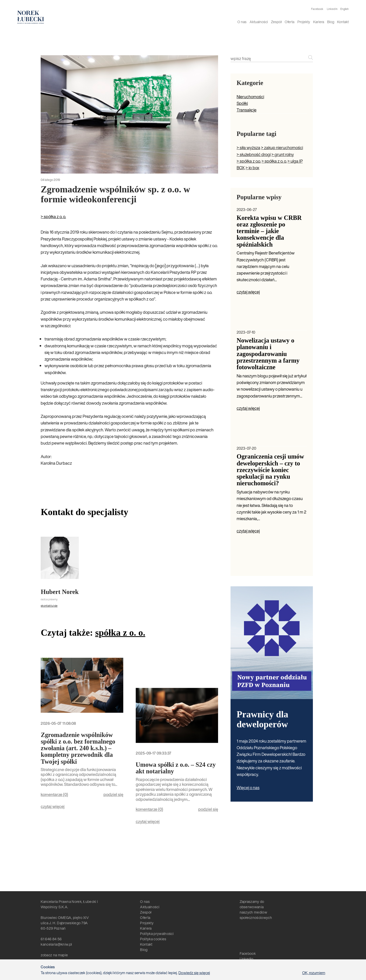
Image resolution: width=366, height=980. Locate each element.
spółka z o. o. (120, 633)
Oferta (289, 22)
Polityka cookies (153, 939)
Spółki (242, 103)
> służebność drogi (254, 154)
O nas (242, 22)
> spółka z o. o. (53, 217)
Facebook (317, 9)
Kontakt (343, 22)
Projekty (304, 22)
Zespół (276, 22)
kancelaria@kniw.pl (56, 944)
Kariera (319, 22)
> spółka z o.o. (249, 161)
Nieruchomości (250, 97)
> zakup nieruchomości (282, 148)
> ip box (252, 168)
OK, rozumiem (314, 973)
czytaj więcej (53, 806)
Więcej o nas (248, 788)
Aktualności (259, 22)
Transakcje (247, 110)
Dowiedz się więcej (194, 973)
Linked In (332, 9)
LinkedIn (247, 959)
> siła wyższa (248, 148)
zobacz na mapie (54, 955)
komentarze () (54, 794)
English (345, 9)
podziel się (113, 794)
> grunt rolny (283, 154)
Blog (331, 22)
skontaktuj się (49, 606)
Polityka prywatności (157, 934)
